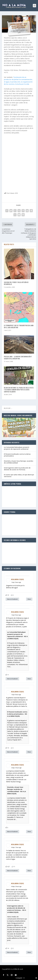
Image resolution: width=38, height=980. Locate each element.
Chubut (23, 30)
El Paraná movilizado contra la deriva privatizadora (17, 455)
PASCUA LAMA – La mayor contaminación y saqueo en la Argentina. (18, 358)
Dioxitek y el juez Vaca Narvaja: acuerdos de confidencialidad (19, 462)
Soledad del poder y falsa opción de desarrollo (16, 283)
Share (29, 599)
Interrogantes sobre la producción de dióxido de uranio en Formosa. (17, 469)
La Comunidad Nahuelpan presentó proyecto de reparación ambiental (17, 448)
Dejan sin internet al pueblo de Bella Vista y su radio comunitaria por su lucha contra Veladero (19, 390)
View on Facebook (12, 599)
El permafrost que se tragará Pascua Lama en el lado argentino (19, 326)
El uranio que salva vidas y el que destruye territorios (19, 476)
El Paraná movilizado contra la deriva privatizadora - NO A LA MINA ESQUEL (17, 714)
